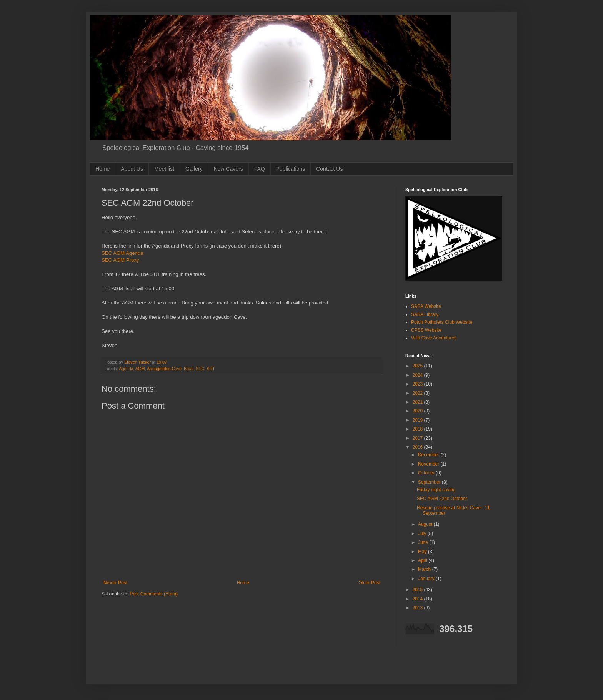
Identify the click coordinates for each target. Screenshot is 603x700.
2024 (418, 375)
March (425, 569)
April (423, 560)
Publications (291, 169)
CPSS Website (426, 330)
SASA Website (426, 306)
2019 (418, 420)
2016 (418, 447)
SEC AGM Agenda (122, 253)
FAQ (260, 169)
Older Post (369, 583)
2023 (418, 384)
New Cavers (228, 169)
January (427, 579)
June (424, 542)
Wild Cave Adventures (434, 338)
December (429, 455)
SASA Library (425, 314)
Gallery (194, 169)
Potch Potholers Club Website (442, 322)
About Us (132, 169)
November (429, 464)
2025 (418, 366)
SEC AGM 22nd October (442, 499)
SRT (211, 369)
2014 (418, 599)
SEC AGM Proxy (120, 260)
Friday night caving (436, 490)
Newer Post (115, 583)
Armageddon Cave (164, 369)
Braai (189, 369)
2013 (418, 608)
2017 (418, 438)
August (426, 524)
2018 (418, 429)
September (430, 482)
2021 (418, 402)
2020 (418, 411)
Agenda (126, 369)
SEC (200, 369)
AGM (140, 369)
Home (102, 169)
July (423, 534)
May (423, 552)
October (427, 473)
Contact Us (329, 169)
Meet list (164, 169)
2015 (418, 590)
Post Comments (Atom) (154, 594)
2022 (418, 393)
